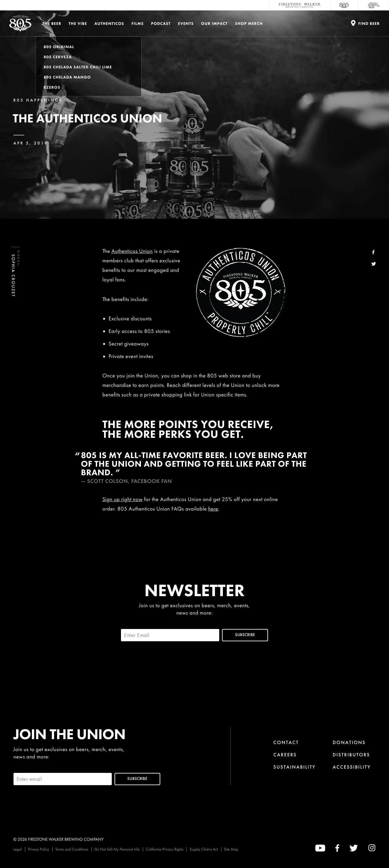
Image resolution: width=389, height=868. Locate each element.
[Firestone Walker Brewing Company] (300, 5)
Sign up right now (123, 499)
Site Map (231, 849)
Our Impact (214, 23)
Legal (18, 849)
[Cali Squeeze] (374, 5)
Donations (349, 742)
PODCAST (161, 23)
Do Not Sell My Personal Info (117, 849)
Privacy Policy (39, 849)
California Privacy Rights (165, 849)
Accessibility (352, 767)
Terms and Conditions (72, 849)
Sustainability (294, 767)
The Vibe (78, 23)
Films (138, 23)
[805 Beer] (344, 5)
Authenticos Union (132, 251)
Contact (286, 742)
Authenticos (109, 23)
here (213, 509)
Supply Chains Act (204, 849)
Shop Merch (249, 23)
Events (186, 23)
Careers (285, 755)
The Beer (52, 23)
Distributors (352, 755)
